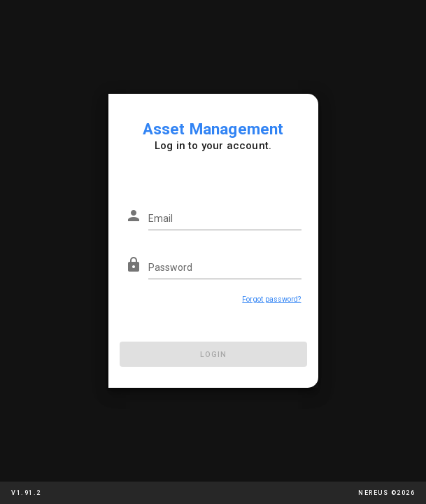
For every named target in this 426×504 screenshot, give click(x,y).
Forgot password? (271, 299)
